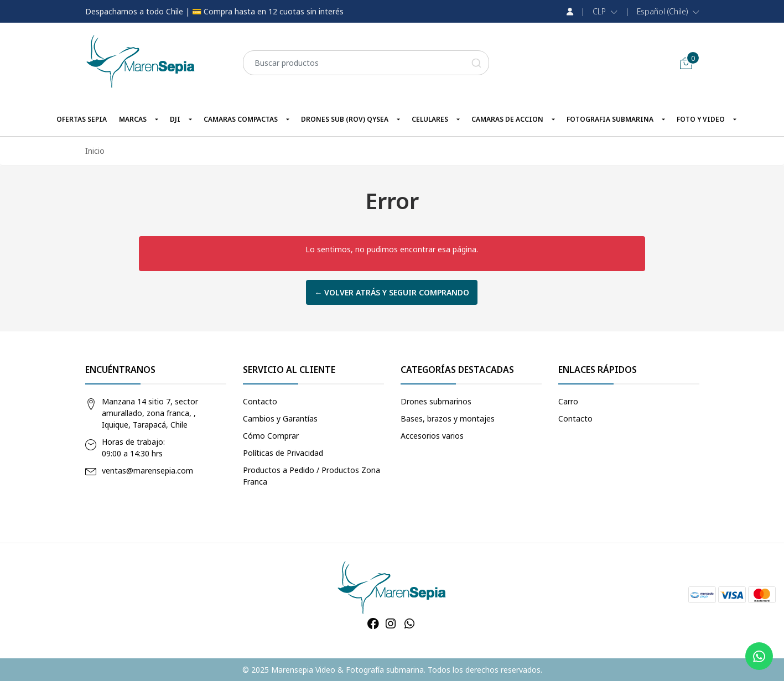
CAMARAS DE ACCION (507, 119)
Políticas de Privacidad (283, 453)
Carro (568, 401)
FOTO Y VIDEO (701, 119)
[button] (605, 12)
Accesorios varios (432, 436)
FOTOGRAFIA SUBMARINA (610, 119)
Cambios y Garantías (280, 419)
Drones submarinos (436, 401)
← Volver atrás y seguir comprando (392, 292)
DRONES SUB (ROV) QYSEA (345, 119)
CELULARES (430, 119)
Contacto (260, 401)
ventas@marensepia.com (147, 471)
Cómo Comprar (271, 436)
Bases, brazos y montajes (448, 419)
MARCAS (133, 119)
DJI (175, 119)
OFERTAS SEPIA (82, 119)
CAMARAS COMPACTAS (241, 119)
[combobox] (366, 63)
